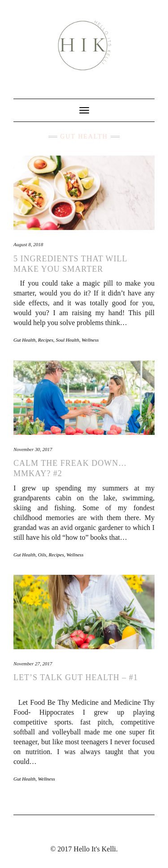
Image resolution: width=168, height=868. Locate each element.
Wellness (90, 340)
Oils (42, 555)
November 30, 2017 (33, 449)
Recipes (46, 340)
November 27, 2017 (33, 664)
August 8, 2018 (28, 244)
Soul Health (67, 340)
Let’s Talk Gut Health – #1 (76, 677)
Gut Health (24, 340)
